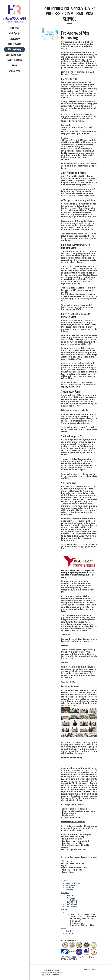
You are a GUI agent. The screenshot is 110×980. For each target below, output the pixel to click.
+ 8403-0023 (70, 898)
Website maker (55, 975)
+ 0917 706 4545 (71, 902)
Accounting (69, 890)
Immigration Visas (72, 885)
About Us (68, 931)
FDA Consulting (70, 888)
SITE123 (48, 975)
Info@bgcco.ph (75, 921)
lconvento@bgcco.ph (77, 923)
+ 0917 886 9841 (71, 904)
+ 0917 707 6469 (71, 906)
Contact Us (69, 933)
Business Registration (73, 883)
